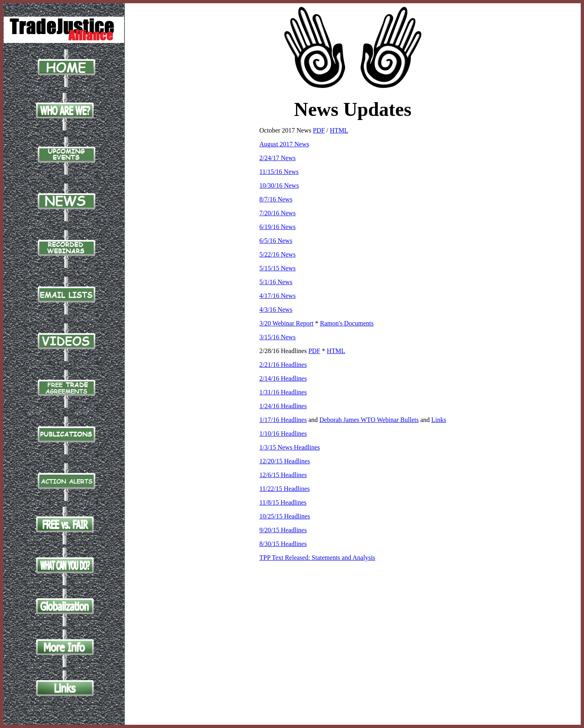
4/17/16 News (278, 296)
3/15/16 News (278, 337)
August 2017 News (284, 144)
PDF (319, 130)
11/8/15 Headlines (283, 502)
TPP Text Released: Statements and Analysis (318, 558)
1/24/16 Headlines (283, 406)
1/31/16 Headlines (283, 392)
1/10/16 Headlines (283, 434)
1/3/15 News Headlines (290, 447)
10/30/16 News (279, 185)
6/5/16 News (276, 241)
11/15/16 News (279, 172)
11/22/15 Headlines (285, 489)
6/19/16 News (278, 227)
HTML (339, 130)
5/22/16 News (278, 254)
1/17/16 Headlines (283, 420)
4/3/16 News (276, 309)
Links (439, 420)
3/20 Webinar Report (287, 323)
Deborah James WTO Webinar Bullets (369, 420)
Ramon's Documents (347, 323)
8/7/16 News (276, 199)
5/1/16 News (276, 282)
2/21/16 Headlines (283, 365)
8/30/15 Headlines (283, 544)
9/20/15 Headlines (283, 530)
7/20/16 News (278, 213)
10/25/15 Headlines (285, 516)
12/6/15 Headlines (283, 475)
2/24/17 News (278, 158)
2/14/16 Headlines (283, 378)
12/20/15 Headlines (285, 461)
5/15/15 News (278, 268)
